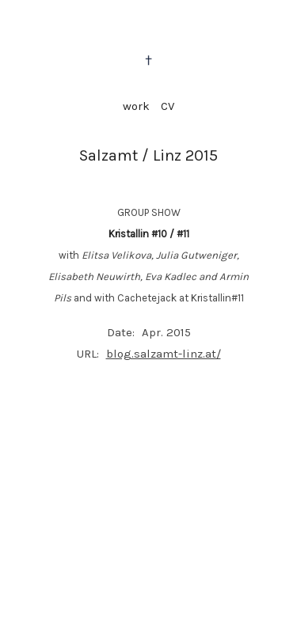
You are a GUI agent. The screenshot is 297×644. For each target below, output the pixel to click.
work (136, 106)
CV (168, 106)
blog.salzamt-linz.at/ (164, 354)
